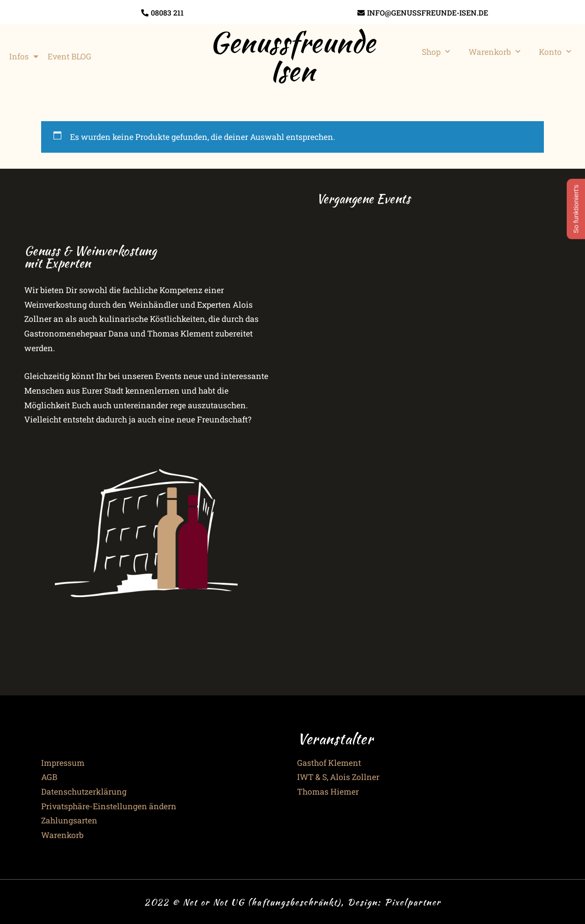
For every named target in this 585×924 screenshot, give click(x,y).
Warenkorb (495, 52)
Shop (436, 52)
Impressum (63, 763)
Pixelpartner (413, 902)
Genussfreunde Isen (292, 56)
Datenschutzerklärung (84, 792)
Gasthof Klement (329, 763)
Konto (555, 52)
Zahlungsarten (69, 820)
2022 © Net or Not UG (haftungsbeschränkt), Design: (264, 902)
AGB (49, 777)
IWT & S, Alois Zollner (338, 777)
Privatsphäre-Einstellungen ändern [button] (109, 806)
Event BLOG (69, 56)
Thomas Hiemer (328, 792)
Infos (24, 57)
